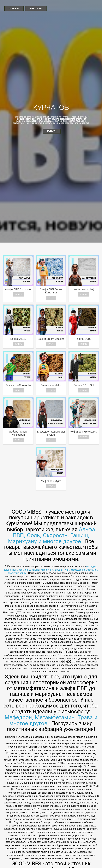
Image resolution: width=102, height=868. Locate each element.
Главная (14, 9)
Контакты (36, 9)
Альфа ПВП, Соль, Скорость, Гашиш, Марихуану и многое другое (52, 535)
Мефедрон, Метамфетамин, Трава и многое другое (51, 720)
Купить (52, 131)
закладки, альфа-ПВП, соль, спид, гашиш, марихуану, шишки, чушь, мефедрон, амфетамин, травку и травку (51, 570)
